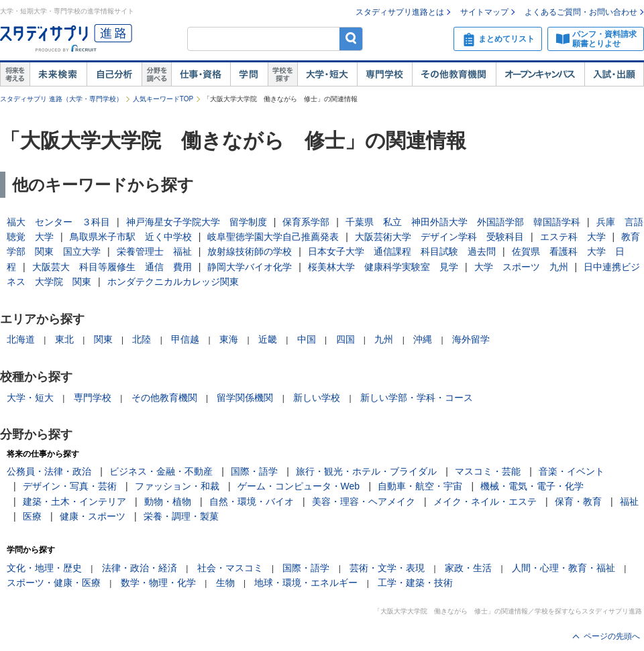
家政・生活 (468, 568)
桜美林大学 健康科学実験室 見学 (383, 267)
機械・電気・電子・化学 (532, 486)
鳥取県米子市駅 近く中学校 (131, 237)
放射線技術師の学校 (250, 251)
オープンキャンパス (540, 74)
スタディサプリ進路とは (400, 12)
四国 (345, 339)
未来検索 (58, 74)
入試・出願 (614, 74)
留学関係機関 (245, 398)
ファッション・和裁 (177, 486)
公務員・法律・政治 (49, 471)
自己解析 (114, 74)
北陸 (142, 339)
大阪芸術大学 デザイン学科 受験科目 (439, 237)
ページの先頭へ (612, 636)
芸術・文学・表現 (387, 568)
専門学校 (384, 74)
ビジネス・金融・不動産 (161, 471)
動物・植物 (168, 501)
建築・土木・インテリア (74, 501)
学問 (249, 74)
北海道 (21, 339)
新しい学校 (317, 398)
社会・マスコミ (230, 568)
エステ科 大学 (573, 237)
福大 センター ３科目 (58, 222)
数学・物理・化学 (158, 583)
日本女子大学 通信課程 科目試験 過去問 (402, 251)
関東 (103, 339)
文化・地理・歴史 (44, 568)
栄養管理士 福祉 (154, 251)
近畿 (268, 339)
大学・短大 (327, 74)
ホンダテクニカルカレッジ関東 (173, 282)
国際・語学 (254, 471)
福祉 (629, 501)
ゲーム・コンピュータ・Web (299, 486)
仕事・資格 (201, 74)
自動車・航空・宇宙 (420, 486)
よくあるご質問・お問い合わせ (581, 12)
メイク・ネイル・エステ (485, 501)
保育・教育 (578, 501)
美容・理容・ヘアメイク (364, 501)
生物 (225, 583)
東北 (64, 339)
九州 (384, 339)
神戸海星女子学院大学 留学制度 (197, 222)
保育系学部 (306, 222)
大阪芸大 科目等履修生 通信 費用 (112, 267)
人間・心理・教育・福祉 (563, 568)
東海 (229, 339)
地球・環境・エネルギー (306, 583)
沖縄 (423, 339)
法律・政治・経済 (140, 568)
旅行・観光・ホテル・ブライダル (366, 471)
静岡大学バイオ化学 (250, 267)
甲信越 (185, 339)
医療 (32, 516)
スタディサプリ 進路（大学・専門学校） (61, 99)
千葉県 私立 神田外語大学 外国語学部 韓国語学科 (463, 222)
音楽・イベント (572, 471)
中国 (307, 339)
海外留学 (471, 339)
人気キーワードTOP (163, 99)
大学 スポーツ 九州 (521, 267)
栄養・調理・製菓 (181, 516)
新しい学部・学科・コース (417, 398)
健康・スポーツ (93, 516)
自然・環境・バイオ (252, 501)
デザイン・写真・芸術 (70, 486)
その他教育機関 (454, 74)
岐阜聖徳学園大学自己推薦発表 (273, 237)
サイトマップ (484, 12)
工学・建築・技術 (415, 583)
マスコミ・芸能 (488, 471)
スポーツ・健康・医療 (54, 583)
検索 (351, 39)
